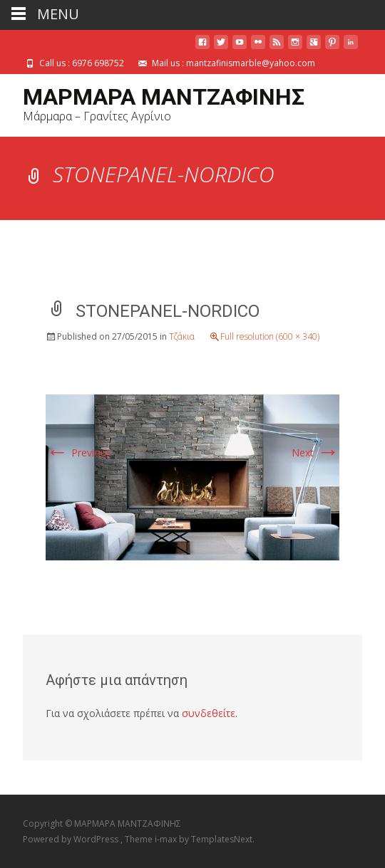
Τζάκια (182, 336)
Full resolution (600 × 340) (270, 336)
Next (315, 453)
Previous (78, 453)
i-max (167, 839)
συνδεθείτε (209, 713)
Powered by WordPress (72, 839)
